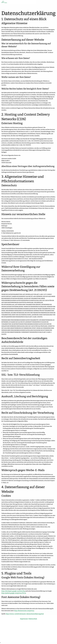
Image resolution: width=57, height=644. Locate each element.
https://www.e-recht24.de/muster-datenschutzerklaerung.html (25, 614)
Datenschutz (33, 619)
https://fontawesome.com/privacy (24, 611)
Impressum (24, 619)
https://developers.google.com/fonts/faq (13, 591)
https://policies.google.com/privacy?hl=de (14, 593)
